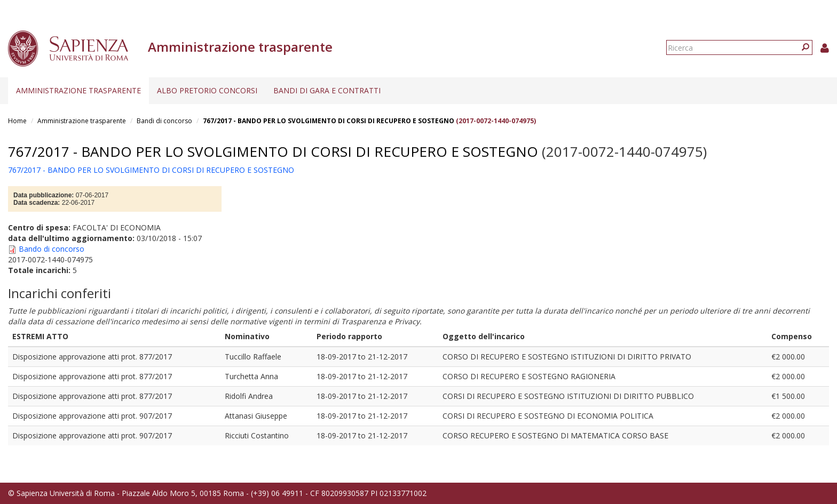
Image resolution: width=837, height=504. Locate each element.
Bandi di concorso (164, 121)
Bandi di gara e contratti (327, 90)
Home (17, 121)
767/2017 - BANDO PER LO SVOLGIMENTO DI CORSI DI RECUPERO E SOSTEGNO (329, 121)
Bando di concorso (52, 249)
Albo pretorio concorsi (207, 90)
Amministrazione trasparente (78, 90)
